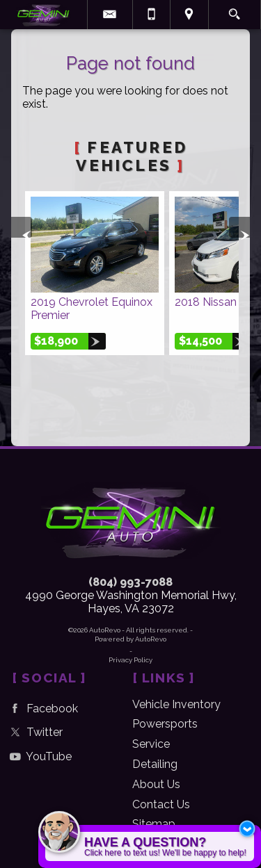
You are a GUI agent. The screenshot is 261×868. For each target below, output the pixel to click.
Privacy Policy (130, 660)
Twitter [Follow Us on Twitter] (34, 732)
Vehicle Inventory (176, 704)
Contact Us (161, 804)
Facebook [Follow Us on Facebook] (42, 709)
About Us (156, 784)
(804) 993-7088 (130, 582)
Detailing (155, 764)
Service (151, 744)
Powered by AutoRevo (130, 639)
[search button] (234, 10)
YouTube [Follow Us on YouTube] (39, 756)
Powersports (165, 724)
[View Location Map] (189, 15)
